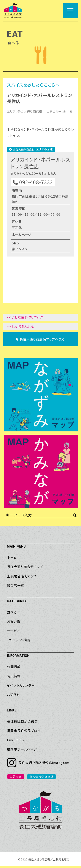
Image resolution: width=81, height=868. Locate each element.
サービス (13, 633)
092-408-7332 (33, 184)
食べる (68, 111)
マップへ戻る (40, 341)
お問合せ (16, 779)
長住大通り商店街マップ (25, 569)
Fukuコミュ (16, 742)
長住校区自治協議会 (22, 723)
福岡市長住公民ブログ (24, 733)
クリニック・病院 (19, 642)
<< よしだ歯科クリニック (25, 319)
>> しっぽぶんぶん (20, 329)
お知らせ (13, 697)
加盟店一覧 (15, 587)
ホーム (12, 560)
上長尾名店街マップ (22, 578)
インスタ (20, 251)
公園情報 (14, 669)
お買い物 (13, 623)
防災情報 (14, 678)
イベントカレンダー (21, 687)
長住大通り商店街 (30, 111)
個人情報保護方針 (42, 779)
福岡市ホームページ (22, 751)
